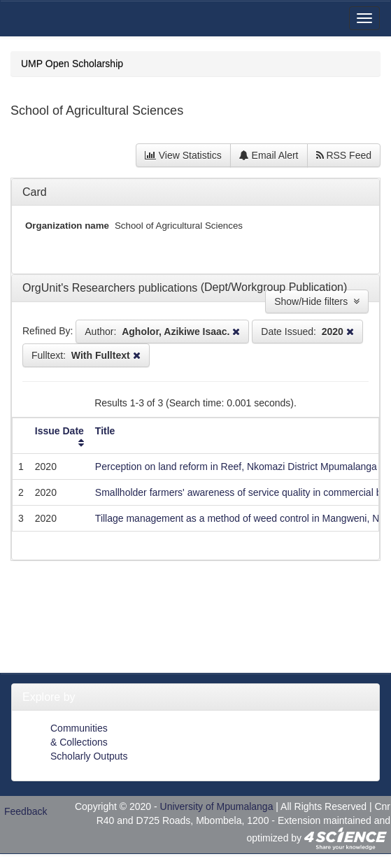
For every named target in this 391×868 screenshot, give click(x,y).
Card (35, 192)
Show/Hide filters (317, 301)
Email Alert (269, 155)
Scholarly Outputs (89, 756)
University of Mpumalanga (217, 806)
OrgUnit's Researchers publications (112, 288)
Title (105, 431)
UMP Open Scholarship (72, 64)
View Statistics (183, 155)
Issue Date (59, 431)
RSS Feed (344, 155)
